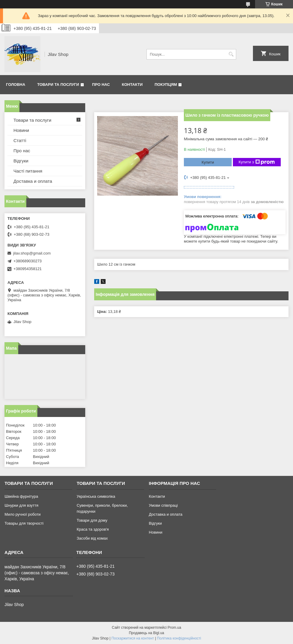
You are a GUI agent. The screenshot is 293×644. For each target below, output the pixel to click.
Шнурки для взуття (21, 505)
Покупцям (166, 85)
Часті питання (28, 171)
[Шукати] (231, 54)
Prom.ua (174, 628)
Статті (20, 140)
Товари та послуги (58, 85)
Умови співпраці (163, 505)
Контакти (132, 85)
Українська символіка (96, 496)
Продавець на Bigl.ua (146, 633)
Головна (16, 85)
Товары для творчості (24, 523)
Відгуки (21, 161)
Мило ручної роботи (23, 514)
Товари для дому (92, 520)
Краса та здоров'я (93, 529)
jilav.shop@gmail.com (32, 253)
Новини (21, 130)
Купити (208, 162)
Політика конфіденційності (179, 638)
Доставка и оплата (33, 181)
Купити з (257, 162)
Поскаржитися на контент (133, 638)
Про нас (101, 85)
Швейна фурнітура (21, 496)
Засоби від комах (92, 538)
